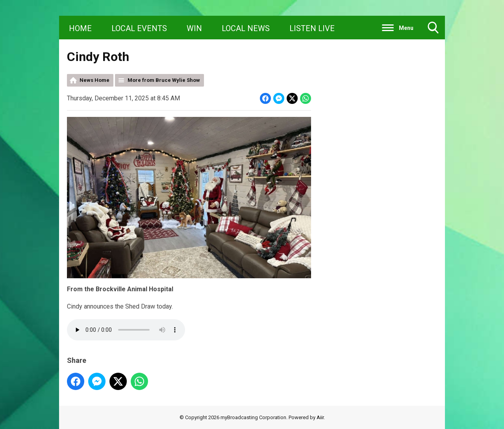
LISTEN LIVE (312, 28)
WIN (194, 28)
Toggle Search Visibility (433, 31)
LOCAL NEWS (246, 28)
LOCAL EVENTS (139, 28)
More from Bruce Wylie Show (164, 80)
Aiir (320, 417)
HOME (80, 28)
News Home (94, 80)
